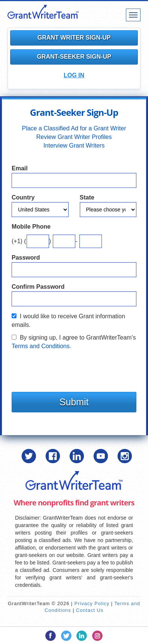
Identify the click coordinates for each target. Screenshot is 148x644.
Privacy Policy (92, 603)
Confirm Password (38, 287)
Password (26, 258)
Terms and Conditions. (41, 346)
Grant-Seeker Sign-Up (74, 57)
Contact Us (90, 610)
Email (20, 168)
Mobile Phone (31, 227)
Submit (74, 402)
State (87, 197)
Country (23, 197)
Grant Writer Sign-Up (74, 38)
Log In (74, 75)
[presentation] (69, 369)
